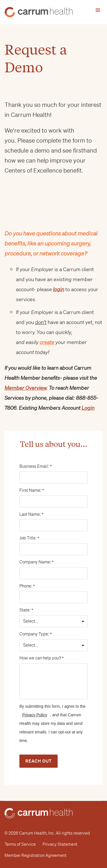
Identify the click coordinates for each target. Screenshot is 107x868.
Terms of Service (20, 844)
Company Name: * (53, 562)
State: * (53, 610)
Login (88, 408)
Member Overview (26, 388)
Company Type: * (53, 634)
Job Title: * (53, 538)
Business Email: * (53, 466)
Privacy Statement (60, 844)
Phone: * (53, 586)
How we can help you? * (53, 658)
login (59, 289)
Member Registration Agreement (36, 855)
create (47, 342)
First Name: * (53, 490)
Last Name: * (53, 514)
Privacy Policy (35, 715)
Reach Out (39, 761)
